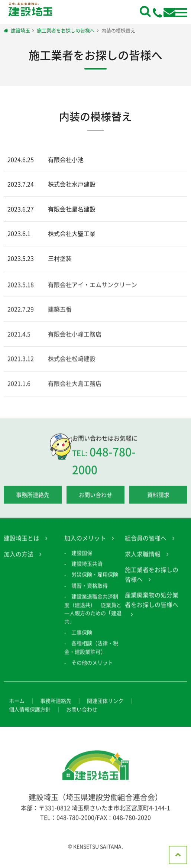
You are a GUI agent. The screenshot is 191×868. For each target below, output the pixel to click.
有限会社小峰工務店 (75, 339)
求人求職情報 (143, 558)
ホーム (17, 706)
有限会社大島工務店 (75, 388)
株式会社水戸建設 (72, 184)
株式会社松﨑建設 (72, 363)
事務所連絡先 (33, 500)
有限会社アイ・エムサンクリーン (93, 289)
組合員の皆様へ (146, 543)
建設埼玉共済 (87, 569)
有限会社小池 (66, 159)
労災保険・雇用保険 (95, 579)
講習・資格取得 (90, 590)
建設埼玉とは (22, 543)
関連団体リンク (105, 706)
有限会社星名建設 (72, 209)
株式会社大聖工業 (72, 233)
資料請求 (158, 500)
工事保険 (82, 637)
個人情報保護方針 (30, 714)
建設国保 (82, 557)
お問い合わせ (95, 500)
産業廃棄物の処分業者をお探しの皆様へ (152, 605)
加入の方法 (19, 558)
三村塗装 (60, 258)
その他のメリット (92, 667)
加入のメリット (85, 543)
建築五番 (60, 314)
